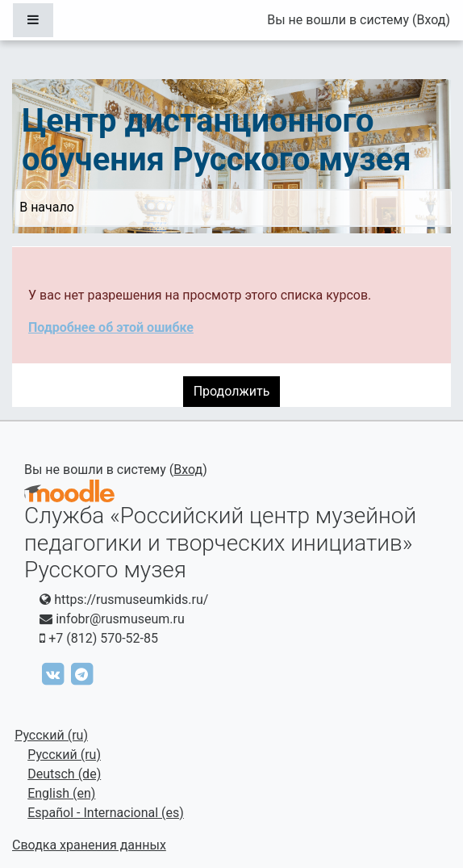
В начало (47, 207)
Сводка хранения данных (89, 845)
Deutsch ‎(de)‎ (64, 774)
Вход (431, 20)
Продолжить (232, 391)
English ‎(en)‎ (61, 793)
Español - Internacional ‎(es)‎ (106, 813)
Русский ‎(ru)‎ (51, 735)
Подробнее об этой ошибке (111, 327)
